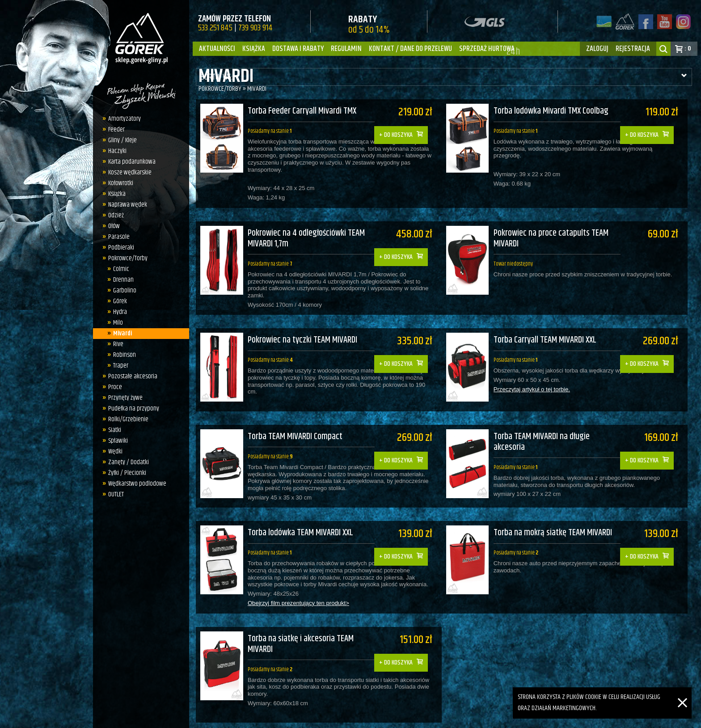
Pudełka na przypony (131, 408)
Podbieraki (119, 248)
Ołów (112, 226)
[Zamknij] (682, 692)
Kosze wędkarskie (128, 172)
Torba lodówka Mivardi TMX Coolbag (555, 112)
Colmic (118, 269)
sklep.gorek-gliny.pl (263, 717)
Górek (117, 301)
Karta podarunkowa (130, 162)
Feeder (114, 129)
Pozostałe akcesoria (131, 376)
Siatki (112, 430)
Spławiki (116, 441)
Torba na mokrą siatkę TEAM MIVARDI (557, 510)
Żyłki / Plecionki (125, 473)
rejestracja (633, 49)
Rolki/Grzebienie (126, 419)
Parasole (117, 237)
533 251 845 (215, 28)
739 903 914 (255, 28)
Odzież (114, 215)
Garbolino (122, 290)
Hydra (117, 312)
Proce (113, 387)
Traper (118, 366)
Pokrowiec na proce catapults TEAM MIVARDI (555, 233)
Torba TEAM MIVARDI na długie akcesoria (546, 425)
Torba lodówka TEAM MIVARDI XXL (300, 510)
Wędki (113, 451)
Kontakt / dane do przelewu (410, 49)
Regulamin (346, 49)
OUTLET (114, 494)
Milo (115, 323)
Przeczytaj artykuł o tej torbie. (536, 379)
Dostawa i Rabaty (298, 49)
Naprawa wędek (125, 205)
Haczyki (115, 151)
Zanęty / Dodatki (126, 462)
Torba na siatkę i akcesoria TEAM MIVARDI (301, 616)
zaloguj (597, 49)
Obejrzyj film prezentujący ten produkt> (298, 581)
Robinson (122, 355)
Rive (116, 344)
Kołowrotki (118, 183)
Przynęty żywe (123, 398)
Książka (254, 49)
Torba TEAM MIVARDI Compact (295, 420)
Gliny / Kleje (120, 140)
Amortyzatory (122, 119)
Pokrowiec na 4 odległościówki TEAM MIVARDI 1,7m (306, 233)
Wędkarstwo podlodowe (135, 484)
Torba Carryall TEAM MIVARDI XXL (549, 329)
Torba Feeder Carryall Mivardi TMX (302, 112)
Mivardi (120, 333)
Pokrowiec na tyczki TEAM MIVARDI (302, 329)
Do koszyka (402, 129)
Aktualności (217, 49)
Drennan (121, 280)
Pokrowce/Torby (126, 258)
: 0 (688, 49)
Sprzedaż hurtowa (487, 49)
